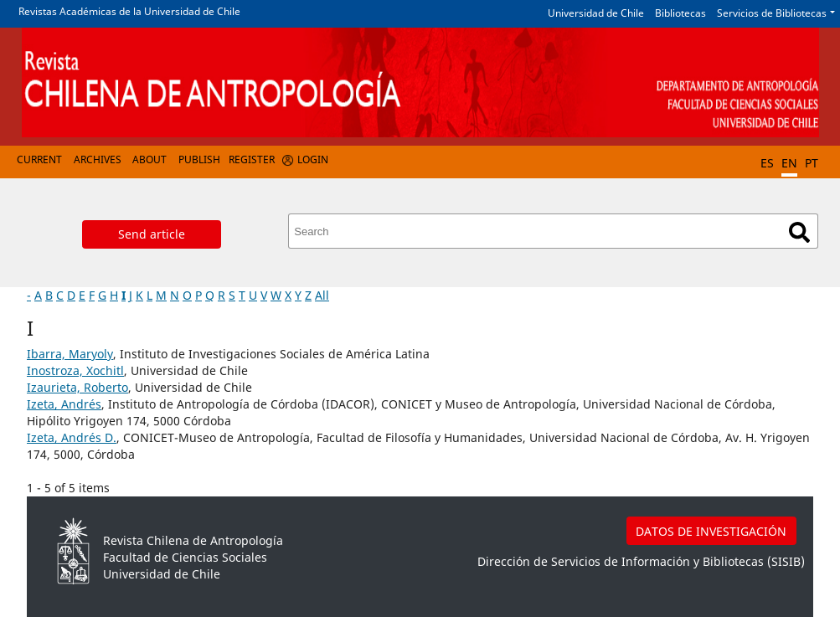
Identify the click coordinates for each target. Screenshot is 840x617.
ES (767, 163)
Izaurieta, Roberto (77, 387)
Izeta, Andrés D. (72, 437)
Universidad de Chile (596, 13)
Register (252, 159)
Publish (199, 159)
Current (39, 159)
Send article (152, 234)
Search (799, 232)
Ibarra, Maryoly (70, 354)
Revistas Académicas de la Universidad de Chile (129, 11)
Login (313, 159)
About (149, 159)
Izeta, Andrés (64, 404)
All (322, 295)
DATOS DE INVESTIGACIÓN (711, 531)
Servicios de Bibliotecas (772, 13)
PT (812, 163)
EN (789, 163)
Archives (98, 159)
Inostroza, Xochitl (75, 370)
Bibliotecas (680, 13)
